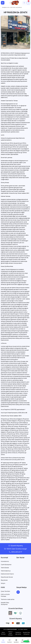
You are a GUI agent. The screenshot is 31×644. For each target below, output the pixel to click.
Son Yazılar (20, 558)
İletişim (3, 583)
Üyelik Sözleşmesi (6, 565)
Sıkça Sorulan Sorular (7, 577)
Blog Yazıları (4, 580)
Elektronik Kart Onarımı (7, 574)
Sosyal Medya (21, 587)
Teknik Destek (5, 568)
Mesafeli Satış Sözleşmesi (5, 604)
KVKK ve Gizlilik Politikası (5, 595)
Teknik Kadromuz (6, 571)
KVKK (3, 587)
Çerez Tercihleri (5, 591)
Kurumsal (4, 558)
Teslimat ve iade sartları (8, 599)
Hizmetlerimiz (5, 561)
